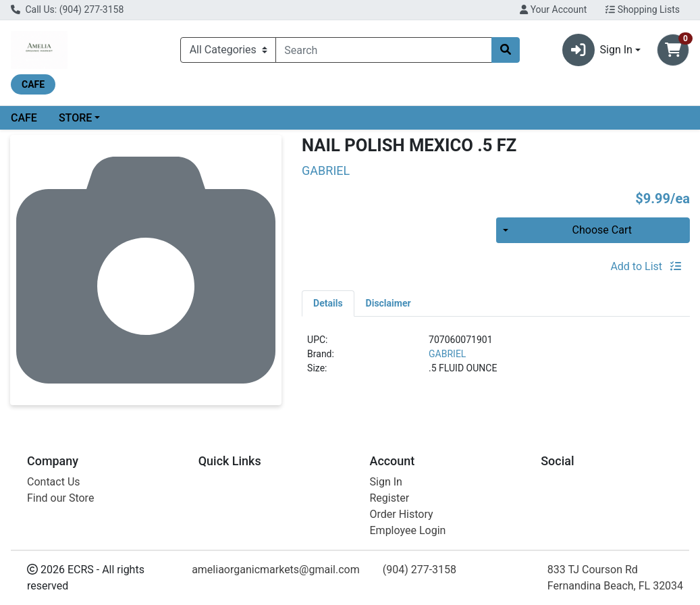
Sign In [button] (597, 50)
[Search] (384, 50)
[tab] (328, 303)
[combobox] (384, 50)
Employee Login (408, 530)
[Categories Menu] (228, 50)
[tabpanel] (496, 360)
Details (328, 303)
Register (390, 498)
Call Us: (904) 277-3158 (67, 9)
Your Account (553, 9)
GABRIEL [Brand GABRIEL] (447, 354)
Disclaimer (388, 303)
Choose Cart (602, 230)
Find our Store (60, 498)
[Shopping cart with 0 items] (673, 50)
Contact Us (54, 482)
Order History (402, 514)
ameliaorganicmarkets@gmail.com (276, 570)
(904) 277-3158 (420, 570)
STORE (75, 118)
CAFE (24, 118)
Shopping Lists (643, 9)
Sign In (386, 482)
